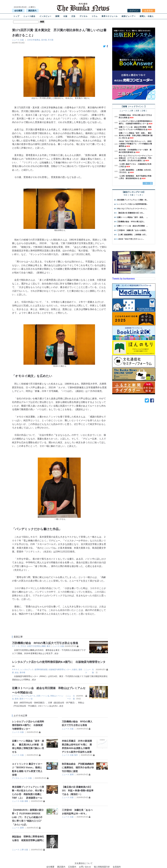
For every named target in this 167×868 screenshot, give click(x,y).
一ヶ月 (139, 195)
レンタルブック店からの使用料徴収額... (133, 204)
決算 (137, 111)
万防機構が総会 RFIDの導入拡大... (131, 222)
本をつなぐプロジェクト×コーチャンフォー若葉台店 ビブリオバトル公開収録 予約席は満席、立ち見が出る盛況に (136, 158)
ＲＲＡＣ (16, 669)
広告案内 (72, 867)
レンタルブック (27, 669)
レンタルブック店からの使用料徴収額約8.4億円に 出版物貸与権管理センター (28, 725)
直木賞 (44, 40)
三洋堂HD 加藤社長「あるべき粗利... (132, 230)
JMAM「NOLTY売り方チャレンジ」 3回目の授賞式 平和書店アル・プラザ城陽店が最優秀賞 (135, 144)
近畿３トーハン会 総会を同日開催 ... (133, 226)
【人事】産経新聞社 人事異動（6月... (132, 235)
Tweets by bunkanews (124, 279)
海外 (76, 755)
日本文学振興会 (34, 40)
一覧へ (146, 183)
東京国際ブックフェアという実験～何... (133, 200)
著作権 (22, 672)
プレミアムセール (28, 696)
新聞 (57, 16)
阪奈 (17, 699)
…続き (56, 653)
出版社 (75, 669)
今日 (125, 195)
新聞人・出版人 (147, 16)
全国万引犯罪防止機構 (36, 646)
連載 (26, 801)
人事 (22, 850)
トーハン (16, 696)
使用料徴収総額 (41, 669)
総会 (17, 672)
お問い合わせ (85, 867)
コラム (95, 16)
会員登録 (149, 11)
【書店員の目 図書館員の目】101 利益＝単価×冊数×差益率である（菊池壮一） (78, 791)
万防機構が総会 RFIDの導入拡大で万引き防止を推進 (45, 643)
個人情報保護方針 (102, 867)
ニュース (16, 40)
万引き (23, 646)
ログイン (134, 11)
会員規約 (117, 867)
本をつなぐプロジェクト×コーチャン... (132, 209)
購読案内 (32, 11)
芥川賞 (51, 40)
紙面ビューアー (129, 16)
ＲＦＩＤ (16, 646)
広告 (73, 16)
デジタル (84, 16)
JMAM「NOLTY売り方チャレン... (131, 239)
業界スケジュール (110, 16)
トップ (16, 16)
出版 (65, 16)
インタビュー (45, 16)
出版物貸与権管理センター (60, 669)
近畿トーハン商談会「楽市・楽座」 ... (133, 217)
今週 (132, 195)
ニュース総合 (29, 16)
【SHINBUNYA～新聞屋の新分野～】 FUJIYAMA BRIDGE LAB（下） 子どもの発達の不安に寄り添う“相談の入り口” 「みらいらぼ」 (28, 817)
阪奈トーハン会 (26, 699)
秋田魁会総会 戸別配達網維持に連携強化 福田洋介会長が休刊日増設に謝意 (78, 768)
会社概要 (18, 11)
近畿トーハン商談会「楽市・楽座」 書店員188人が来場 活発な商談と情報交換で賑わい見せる (136, 135)
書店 (49, 646)
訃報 (144, 111)
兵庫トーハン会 (43, 696)
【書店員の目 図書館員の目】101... (131, 213)
